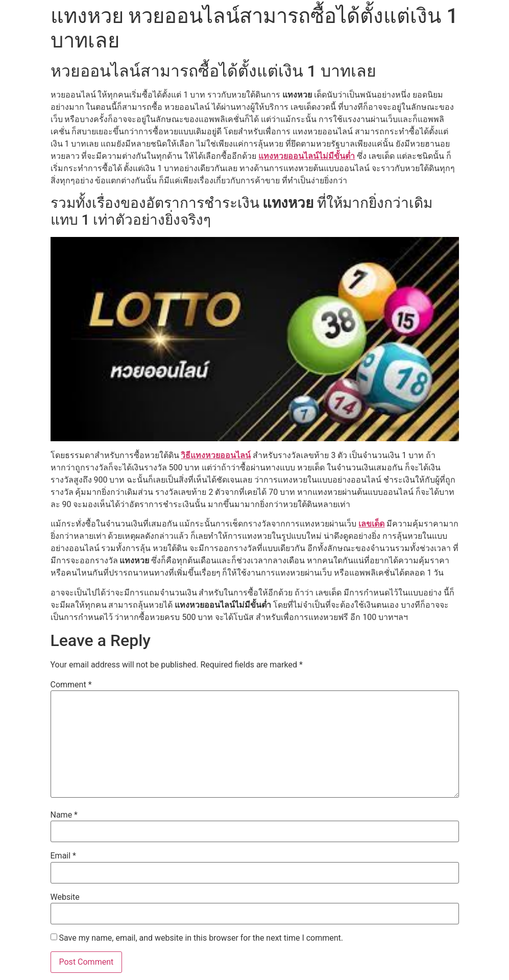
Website (65, 897)
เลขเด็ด (371, 524)
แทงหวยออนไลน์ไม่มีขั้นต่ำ (307, 156)
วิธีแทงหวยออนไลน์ (216, 455)
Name (64, 815)
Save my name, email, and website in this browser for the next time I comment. (201, 938)
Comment (71, 685)
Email (63, 856)
